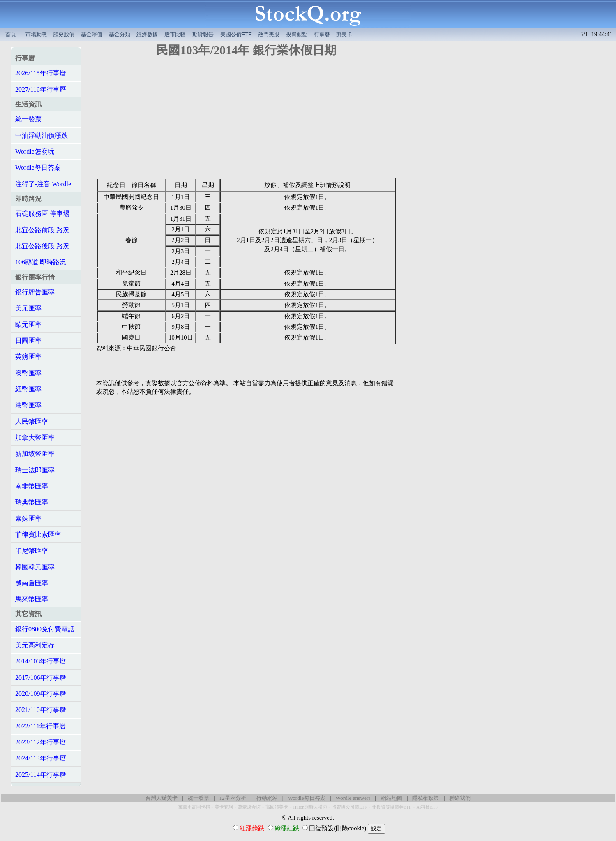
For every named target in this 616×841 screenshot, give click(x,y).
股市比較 (175, 34)
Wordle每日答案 (38, 168)
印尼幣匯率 (32, 551)
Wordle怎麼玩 (35, 151)
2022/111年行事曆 (40, 726)
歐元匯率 (28, 325)
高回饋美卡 (277, 807)
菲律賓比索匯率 (38, 535)
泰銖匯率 (28, 519)
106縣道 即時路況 (41, 262)
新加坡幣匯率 (35, 454)
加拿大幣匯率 (35, 438)
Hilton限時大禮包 (310, 807)
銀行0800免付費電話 (45, 629)
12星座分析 (232, 798)
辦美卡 (344, 34)
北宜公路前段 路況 (42, 230)
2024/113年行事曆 (41, 758)
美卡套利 (224, 807)
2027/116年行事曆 (41, 89)
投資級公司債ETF (350, 807)
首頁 (11, 34)
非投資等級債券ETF (392, 807)
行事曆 (322, 34)
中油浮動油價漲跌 (42, 135)
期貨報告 (203, 34)
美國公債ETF (236, 34)
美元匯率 (28, 308)
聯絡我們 (460, 798)
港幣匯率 (28, 405)
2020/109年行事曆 (41, 694)
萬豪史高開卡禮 (194, 807)
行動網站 (267, 798)
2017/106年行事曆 (41, 678)
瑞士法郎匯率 (35, 470)
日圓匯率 (28, 341)
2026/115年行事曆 (41, 73)
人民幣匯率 (32, 422)
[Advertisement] (246, 120)
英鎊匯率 (28, 357)
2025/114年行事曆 (41, 775)
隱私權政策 (426, 798)
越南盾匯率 (32, 583)
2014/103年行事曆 (41, 661)
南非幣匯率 (32, 486)
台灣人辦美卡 (161, 798)
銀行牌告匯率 (35, 292)
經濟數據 (147, 34)
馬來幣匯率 (32, 599)
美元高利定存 (35, 645)
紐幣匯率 (28, 389)
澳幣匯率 (28, 373)
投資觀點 (297, 34)
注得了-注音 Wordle (43, 184)
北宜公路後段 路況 (42, 246)
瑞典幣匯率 (32, 502)
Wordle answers (353, 798)
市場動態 (36, 34)
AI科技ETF (427, 807)
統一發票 (28, 119)
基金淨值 (92, 34)
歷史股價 (64, 34)
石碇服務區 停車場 (42, 214)
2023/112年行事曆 (41, 742)
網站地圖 (392, 798)
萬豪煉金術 (249, 807)
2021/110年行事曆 (41, 710)
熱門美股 (269, 34)
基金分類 (120, 34)
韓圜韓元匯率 (35, 567)
